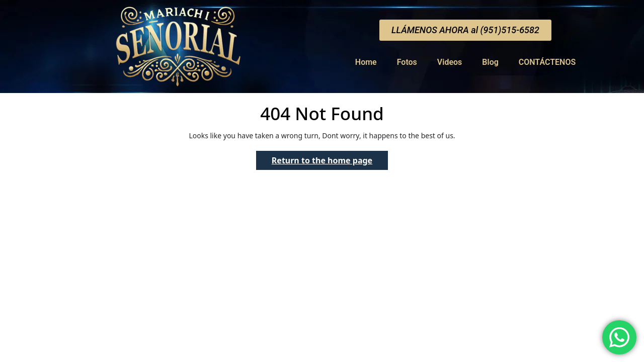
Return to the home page (330, 158)
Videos (450, 62)
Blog (490, 62)
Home (366, 62)
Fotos (407, 62)
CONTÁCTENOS (547, 62)
